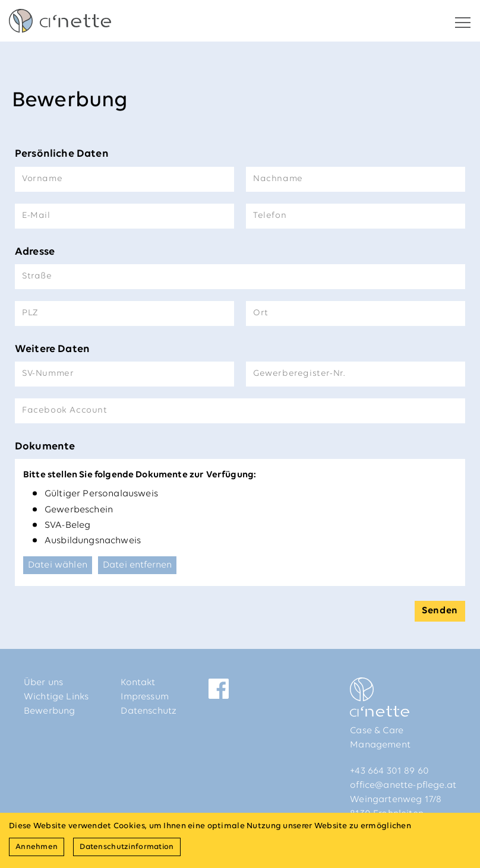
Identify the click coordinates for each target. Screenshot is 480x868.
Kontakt (138, 683)
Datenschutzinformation (127, 847)
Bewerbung (49, 711)
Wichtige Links (56, 697)
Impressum (144, 697)
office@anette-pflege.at (403, 785)
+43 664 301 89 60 (389, 771)
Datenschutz (149, 711)
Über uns (43, 683)
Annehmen (37, 847)
